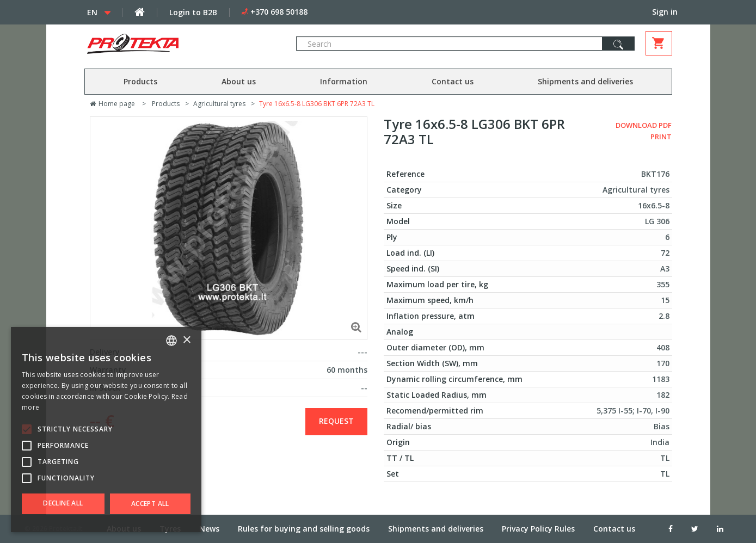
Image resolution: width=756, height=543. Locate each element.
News (209, 529)
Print (661, 137)
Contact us (453, 81)
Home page (112, 104)
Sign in (665, 12)
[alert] (106, 430)
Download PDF (644, 125)
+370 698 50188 (279, 12)
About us (239, 81)
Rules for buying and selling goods (304, 529)
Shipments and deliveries (585, 81)
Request (336, 421)
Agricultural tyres (219, 104)
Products (140, 81)
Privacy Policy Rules (538, 529)
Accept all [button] (150, 504)
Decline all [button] (63, 503)
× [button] (186, 340)
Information (344, 81)
